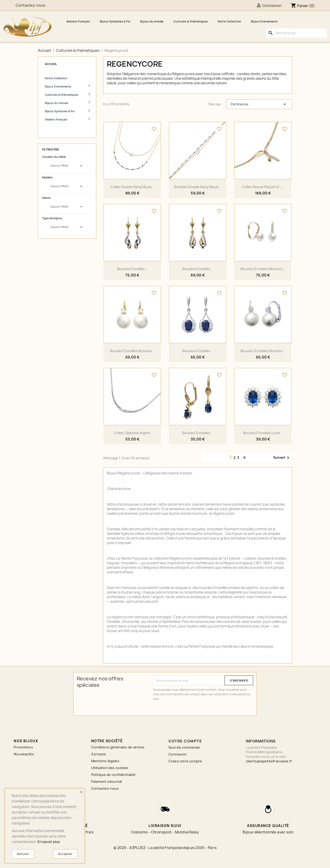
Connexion (178, 754)
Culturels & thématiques (191, 21)
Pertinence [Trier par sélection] (259, 104)
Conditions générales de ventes (118, 747)
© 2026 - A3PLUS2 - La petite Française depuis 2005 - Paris (165, 848)
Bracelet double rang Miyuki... (198, 187)
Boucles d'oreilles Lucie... (263, 433)
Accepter (65, 854)
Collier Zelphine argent (132, 433)
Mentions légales (105, 761)
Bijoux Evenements (264, 21)
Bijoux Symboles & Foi (115, 21)
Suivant (282, 458)
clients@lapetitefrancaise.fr (269, 761)
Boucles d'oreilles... (132, 269)
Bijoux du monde (152, 21)
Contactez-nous (105, 788)
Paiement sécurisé (107, 782)
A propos (99, 754)
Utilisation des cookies (110, 768)
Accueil (51, 64)
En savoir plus (49, 842)
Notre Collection (229, 21)
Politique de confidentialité (113, 775)
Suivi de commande (184, 747)
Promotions (23, 747)
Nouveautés (24, 754)
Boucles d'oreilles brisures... (263, 269)
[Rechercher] (296, 33)
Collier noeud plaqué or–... (263, 187)
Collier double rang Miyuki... (132, 187)
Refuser (23, 854)
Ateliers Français (78, 21)
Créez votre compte (185, 761)
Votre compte (185, 741)
